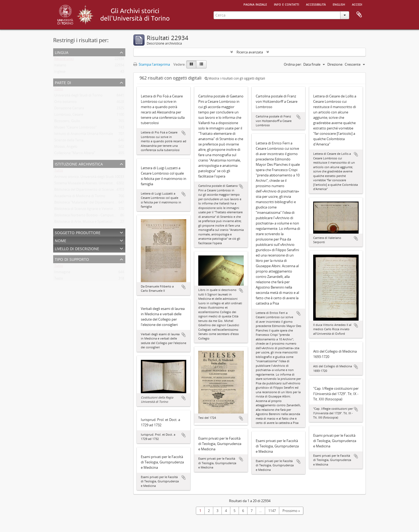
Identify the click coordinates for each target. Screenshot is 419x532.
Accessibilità (316, 4)
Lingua (62, 52)
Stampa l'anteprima (152, 64)
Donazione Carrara (69, 109)
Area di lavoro (359, 15)
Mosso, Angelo (66, 148)
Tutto (59, 90)
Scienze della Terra (69, 141)
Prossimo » (291, 511)
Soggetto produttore (78, 232)
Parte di (63, 82)
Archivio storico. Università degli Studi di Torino (92, 178)
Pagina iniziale (255, 4)
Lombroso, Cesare (69, 116)
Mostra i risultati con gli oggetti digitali (235, 78)
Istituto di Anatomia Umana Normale (84, 135)
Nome (61, 240)
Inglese (60, 73)
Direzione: (335, 64)
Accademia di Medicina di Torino (80, 197)
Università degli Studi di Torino (78, 96)
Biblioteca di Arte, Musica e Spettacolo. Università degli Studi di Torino (109, 223)
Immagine (62, 273)
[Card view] (191, 64)
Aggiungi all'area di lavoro (184, 133)
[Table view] (201, 64)
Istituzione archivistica (79, 163)
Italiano (60, 66)
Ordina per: (293, 64)
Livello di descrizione (77, 248)
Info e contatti (286, 4)
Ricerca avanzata (250, 52)
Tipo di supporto (72, 259)
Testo (59, 279)
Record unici (64, 60)
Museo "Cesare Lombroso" (75, 128)
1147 (272, 511)
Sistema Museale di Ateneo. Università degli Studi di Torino (101, 184)
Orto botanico (65, 103)
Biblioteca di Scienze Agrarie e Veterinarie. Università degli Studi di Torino (112, 210)
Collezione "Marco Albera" (75, 154)
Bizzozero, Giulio (67, 122)
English (339, 4)
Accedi (357, 4)
